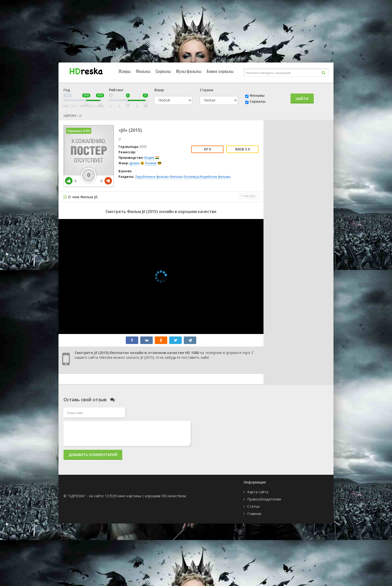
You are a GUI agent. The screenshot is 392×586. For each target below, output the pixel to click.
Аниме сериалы (220, 71)
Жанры (125, 71)
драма (134, 163)
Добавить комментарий (93, 455)
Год (67, 90)
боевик (151, 163)
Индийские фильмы (215, 176)
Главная (254, 514)
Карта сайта (258, 492)
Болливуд (191, 176)
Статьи (253, 506)
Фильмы (143, 71)
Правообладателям (264, 499)
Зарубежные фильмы (152, 176)
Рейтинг (116, 90)
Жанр (159, 90)
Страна (206, 90)
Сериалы (163, 71)
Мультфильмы (189, 71)
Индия (149, 157)
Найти (302, 99)
